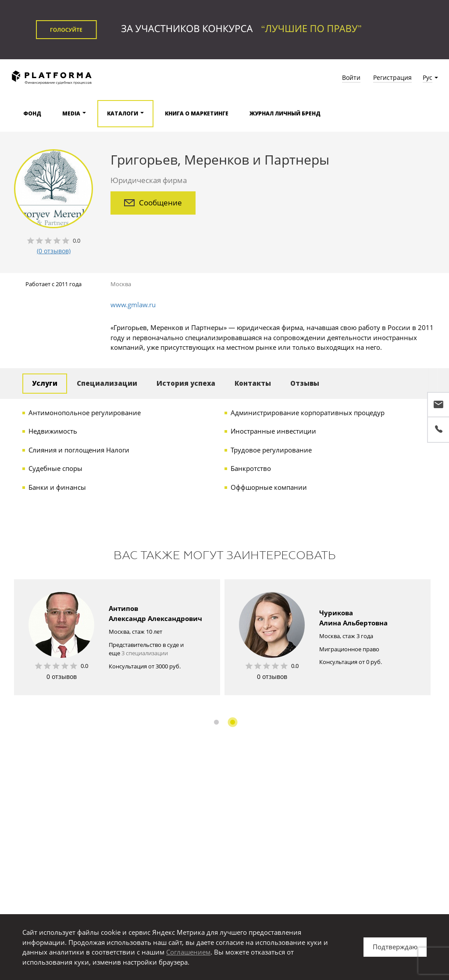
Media (71, 113)
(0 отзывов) (54, 251)
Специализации (107, 383)
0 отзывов (62, 677)
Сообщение (153, 203)
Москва (121, 284)
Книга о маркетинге (197, 113)
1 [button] (216, 722)
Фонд (32, 113)
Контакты (253, 383)
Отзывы (305, 383)
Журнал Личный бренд (285, 113)
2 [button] (233, 722)
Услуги (45, 383)
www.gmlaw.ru (133, 305)
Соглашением (188, 952)
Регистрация (392, 77)
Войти (351, 77)
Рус (428, 77)
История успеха (186, 383)
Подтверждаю (395, 947)
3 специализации (145, 653)
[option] (117, 637)
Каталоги (123, 113)
